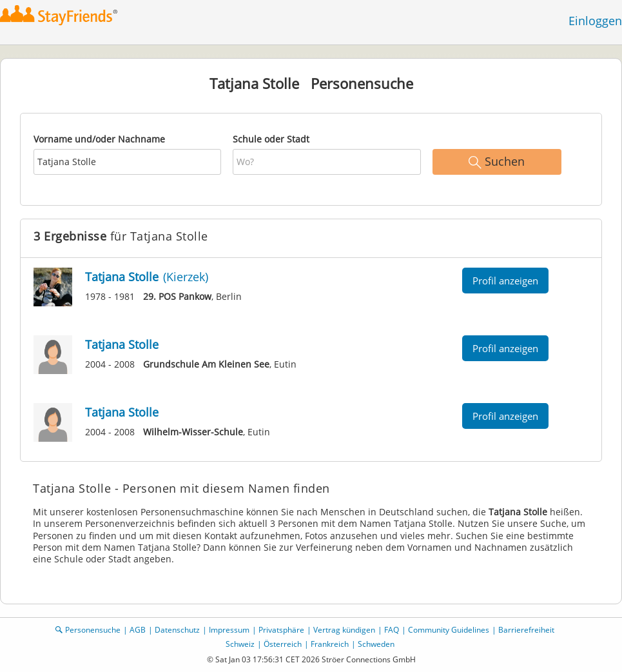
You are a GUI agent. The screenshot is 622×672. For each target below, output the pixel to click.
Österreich (283, 644)
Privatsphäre (281, 630)
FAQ (392, 630)
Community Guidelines (449, 630)
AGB (138, 630)
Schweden (376, 644)
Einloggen (595, 21)
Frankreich (330, 644)
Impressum (229, 630)
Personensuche (93, 630)
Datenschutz (177, 630)
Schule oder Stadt (271, 139)
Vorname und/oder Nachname (99, 139)
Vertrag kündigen (344, 630)
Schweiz (240, 644)
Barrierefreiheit (526, 630)
